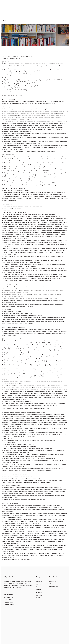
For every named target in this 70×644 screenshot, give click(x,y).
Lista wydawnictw (8, 589)
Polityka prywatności (9, 596)
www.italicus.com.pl (59, 61)
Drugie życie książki (9, 591)
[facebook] (4, 583)
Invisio (43, 641)
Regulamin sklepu (8, 594)
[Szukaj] (4, 13)
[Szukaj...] (35, 13)
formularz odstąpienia (42, 351)
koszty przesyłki (37, 190)
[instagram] (7, 583)
